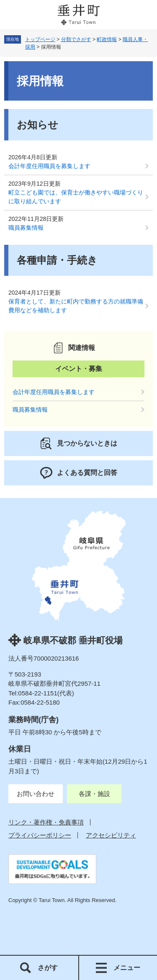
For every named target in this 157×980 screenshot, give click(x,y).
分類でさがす (76, 39)
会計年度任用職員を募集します (49, 166)
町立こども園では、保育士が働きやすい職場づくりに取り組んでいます (76, 197)
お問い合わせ (36, 794)
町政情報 (107, 39)
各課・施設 (94, 794)
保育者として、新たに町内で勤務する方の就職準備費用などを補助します (76, 306)
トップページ (40, 39)
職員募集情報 (26, 228)
